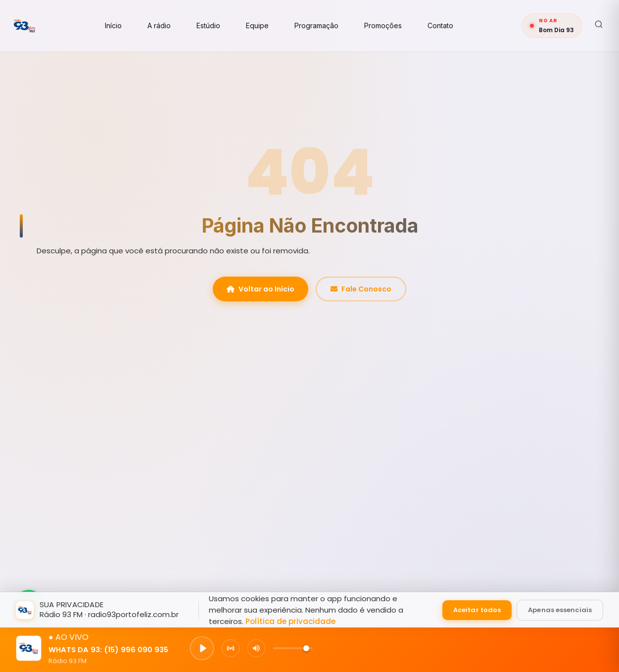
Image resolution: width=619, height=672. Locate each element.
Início (128, 25)
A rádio (174, 25)
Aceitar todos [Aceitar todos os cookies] (477, 609)
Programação (331, 25)
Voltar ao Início (261, 289)
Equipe (272, 25)
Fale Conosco (361, 289)
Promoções (398, 25)
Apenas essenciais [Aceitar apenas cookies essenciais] (560, 609)
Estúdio (223, 25)
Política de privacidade (290, 621)
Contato (455, 25)
